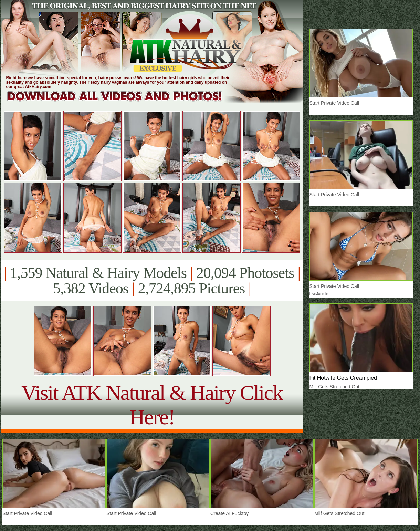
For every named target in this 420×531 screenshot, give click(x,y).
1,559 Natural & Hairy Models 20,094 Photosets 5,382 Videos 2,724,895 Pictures (152, 281)
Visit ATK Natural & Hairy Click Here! (152, 405)
